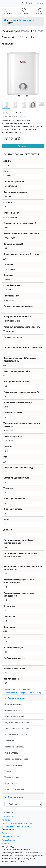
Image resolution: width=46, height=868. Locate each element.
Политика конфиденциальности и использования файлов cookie (17, 825)
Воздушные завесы (13, 710)
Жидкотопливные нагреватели (18, 722)
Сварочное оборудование (16, 759)
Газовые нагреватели (14, 716)
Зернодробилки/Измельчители (18, 729)
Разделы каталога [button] (16, 698)
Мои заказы (7, 844)
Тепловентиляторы (13, 765)
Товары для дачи (12, 777)
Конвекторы (10, 741)
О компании (7, 816)
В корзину (23, 146)
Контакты (6, 820)
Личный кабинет (9, 840)
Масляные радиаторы (14, 747)
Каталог (13, 20)
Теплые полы (10, 771)
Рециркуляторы (11, 753)
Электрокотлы (11, 783)
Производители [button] (15, 797)
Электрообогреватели (14, 789)
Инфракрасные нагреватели (17, 735)
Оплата (5, 833)
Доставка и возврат (11, 837)
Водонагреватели (27, 20)
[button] (34, 3)
